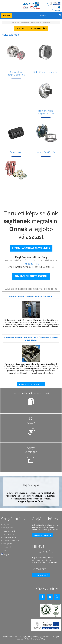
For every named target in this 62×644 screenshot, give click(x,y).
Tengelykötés (16, 152)
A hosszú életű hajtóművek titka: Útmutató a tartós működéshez (31, 339)
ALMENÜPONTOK (23, 28)
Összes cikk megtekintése (31, 384)
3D (31, 420)
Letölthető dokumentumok (31, 393)
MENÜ (7, 16)
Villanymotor (8, 528)
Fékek (16, 191)
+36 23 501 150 (31, 264)
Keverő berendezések (11, 541)
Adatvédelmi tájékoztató (12, 637)
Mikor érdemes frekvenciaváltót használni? (31, 296)
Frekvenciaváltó (9, 531)
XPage (43, 639)
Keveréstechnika (10, 537)
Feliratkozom (41, 575)
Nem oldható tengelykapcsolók (16, 73)
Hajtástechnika (35, 23)
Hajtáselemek (46, 23)
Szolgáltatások (9, 544)
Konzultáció (41, 28)
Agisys (31, 450)
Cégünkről (7, 547)
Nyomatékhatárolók (46, 152)
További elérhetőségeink (31, 276)
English (7, 554)
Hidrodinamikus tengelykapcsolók (46, 112)
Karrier (6, 550)
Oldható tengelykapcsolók (46, 72)
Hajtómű (7, 525)
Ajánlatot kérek (42, 535)
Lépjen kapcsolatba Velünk (31, 248)
